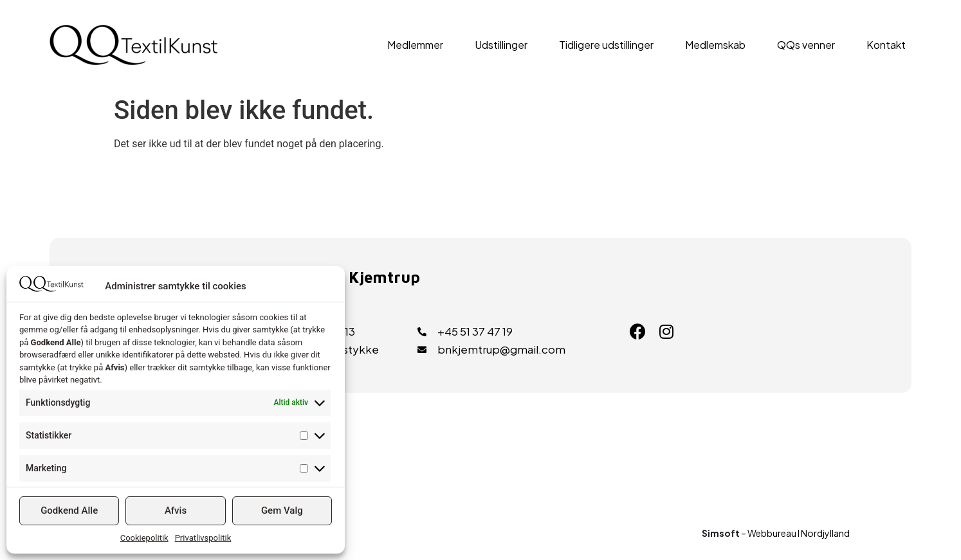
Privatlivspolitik (203, 538)
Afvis (176, 510)
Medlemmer (415, 45)
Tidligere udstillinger (606, 45)
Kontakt (886, 45)
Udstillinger (501, 45)
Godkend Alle (69, 510)
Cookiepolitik (144, 538)
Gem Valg (282, 510)
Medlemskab (715, 45)
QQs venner (806, 45)
